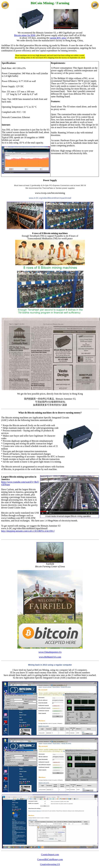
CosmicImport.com (50, 855)
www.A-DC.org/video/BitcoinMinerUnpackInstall (50, 198)
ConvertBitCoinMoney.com (50, 859)
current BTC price (58, 38)
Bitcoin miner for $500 (25, 35)
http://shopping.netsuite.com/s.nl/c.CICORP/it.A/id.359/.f (28, 531)
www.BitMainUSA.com (50, 657)
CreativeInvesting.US (50, 864)
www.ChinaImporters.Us (50, 652)
